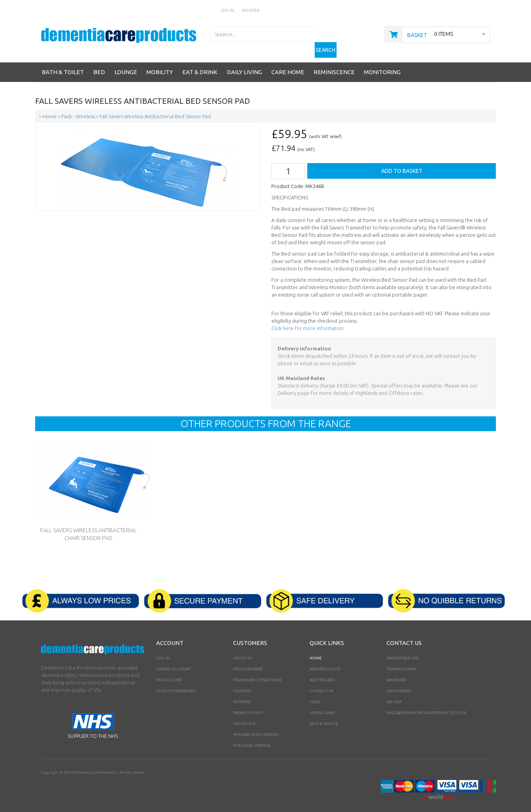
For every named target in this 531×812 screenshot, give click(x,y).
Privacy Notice (132, 765)
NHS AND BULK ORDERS (256, 727)
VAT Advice (244, 716)
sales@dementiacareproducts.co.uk (426, 705)
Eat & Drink (200, 65)
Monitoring (382, 65)
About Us (243, 651)
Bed (99, 65)
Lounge (126, 65)
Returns (242, 694)
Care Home (288, 65)
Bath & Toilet (63, 65)
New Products (325, 662)
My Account (169, 673)
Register (251, 10)
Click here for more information (307, 321)
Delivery (242, 683)
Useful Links (322, 705)
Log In (228, 10)
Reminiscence (334, 65)
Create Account (174, 662)
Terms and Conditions (257, 673)
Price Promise (248, 662)
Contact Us (322, 683)
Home (316, 651)
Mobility (160, 65)
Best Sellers (322, 673)
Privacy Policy (248, 705)
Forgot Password (176, 683)
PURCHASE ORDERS (252, 738)
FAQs (315, 694)
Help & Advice (324, 716)
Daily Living (244, 65)
